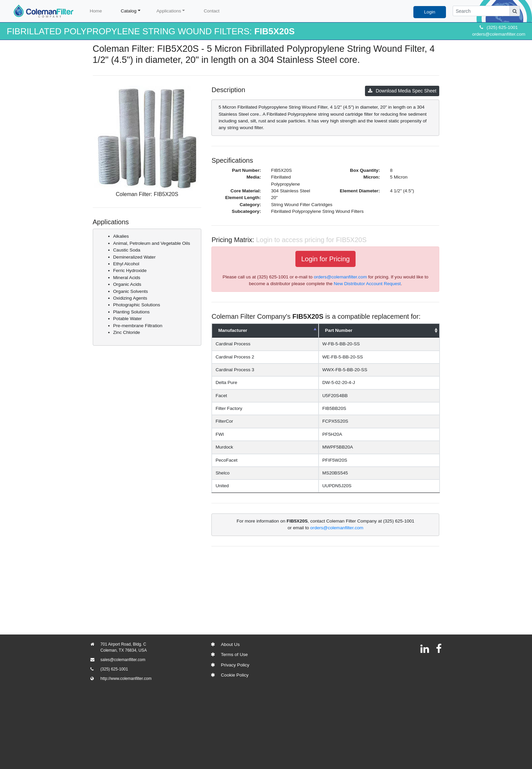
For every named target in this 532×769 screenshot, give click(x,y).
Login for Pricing (325, 259)
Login (430, 12)
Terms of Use (234, 655)
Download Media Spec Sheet (402, 91)
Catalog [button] (129, 11)
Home (96, 11)
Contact (212, 11)
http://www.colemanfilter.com (126, 679)
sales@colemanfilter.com (123, 660)
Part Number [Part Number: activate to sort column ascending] (339, 330)
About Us (230, 644)
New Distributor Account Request (367, 284)
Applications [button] (169, 11)
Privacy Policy (235, 665)
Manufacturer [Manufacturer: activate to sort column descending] (233, 330)
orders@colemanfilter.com (499, 34)
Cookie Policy (235, 675)
